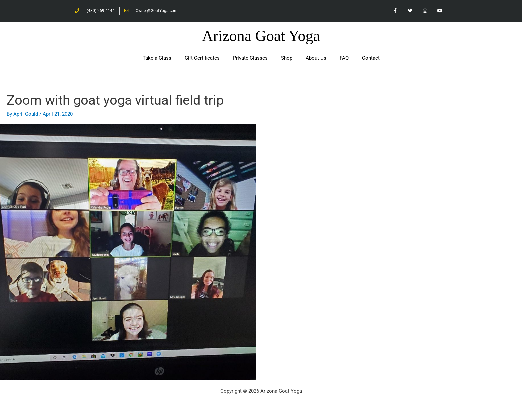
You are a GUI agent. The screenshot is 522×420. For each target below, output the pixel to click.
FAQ (344, 58)
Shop (287, 58)
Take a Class (157, 58)
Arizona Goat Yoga (261, 36)
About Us (316, 58)
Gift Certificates (202, 58)
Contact (371, 58)
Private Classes (250, 58)
